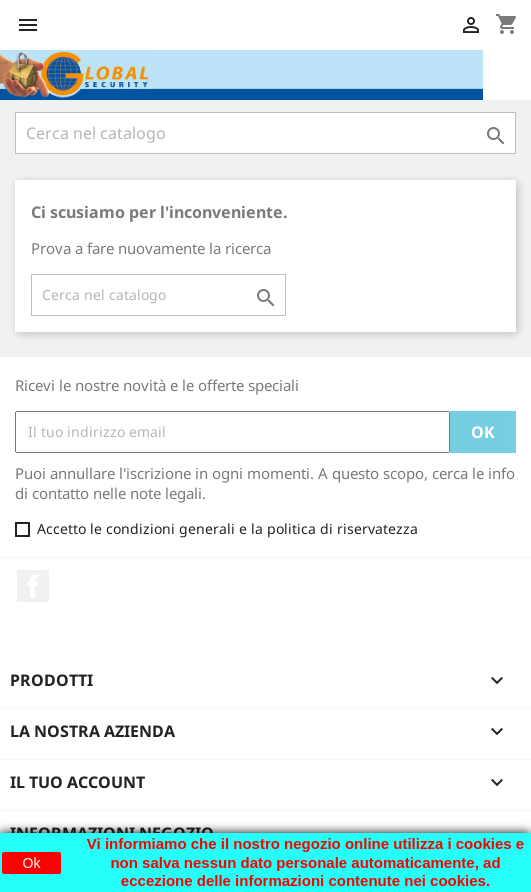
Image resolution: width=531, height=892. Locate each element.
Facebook (33, 586)
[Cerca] (265, 133)
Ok (32, 863)
